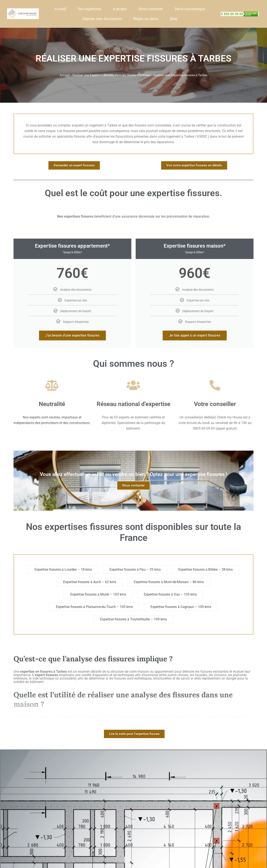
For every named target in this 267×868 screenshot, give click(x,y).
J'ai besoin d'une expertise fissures (72, 335)
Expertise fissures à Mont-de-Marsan (161, 582)
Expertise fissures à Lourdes (56, 569)
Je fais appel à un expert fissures (195, 335)
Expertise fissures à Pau (127, 569)
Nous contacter (151, 9)
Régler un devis (146, 19)
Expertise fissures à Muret (90, 594)
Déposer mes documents (102, 19)
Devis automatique (190, 9)
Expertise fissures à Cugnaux (172, 607)
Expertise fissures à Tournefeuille (125, 619)
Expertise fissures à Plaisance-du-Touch (86, 607)
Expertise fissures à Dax (162, 594)
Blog (173, 19)
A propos (120, 9)
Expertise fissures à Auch (82, 582)
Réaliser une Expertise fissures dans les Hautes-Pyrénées (111, 75)
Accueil (60, 9)
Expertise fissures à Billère (198, 569)
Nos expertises (89, 9)
